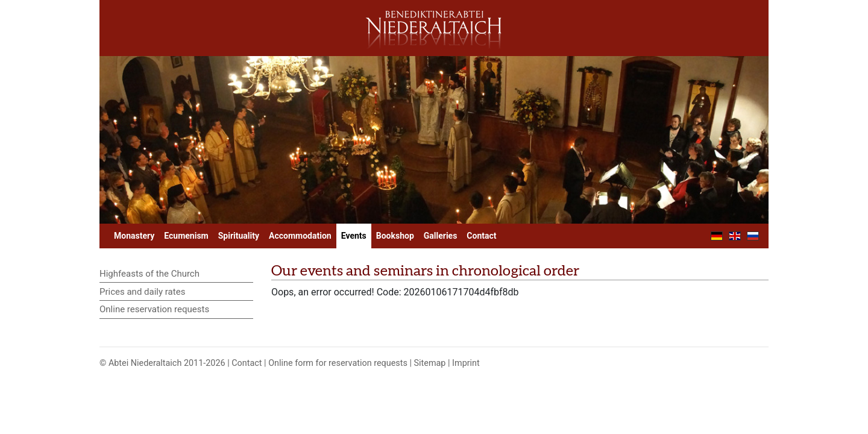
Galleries (441, 236)
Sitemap (430, 363)
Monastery (134, 236)
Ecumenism (186, 236)
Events (354, 236)
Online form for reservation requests (338, 363)
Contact (481, 236)
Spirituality (239, 236)
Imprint (466, 363)
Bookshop (395, 236)
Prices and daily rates (142, 292)
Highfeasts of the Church (149, 274)
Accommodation (300, 236)
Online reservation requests (154, 309)
